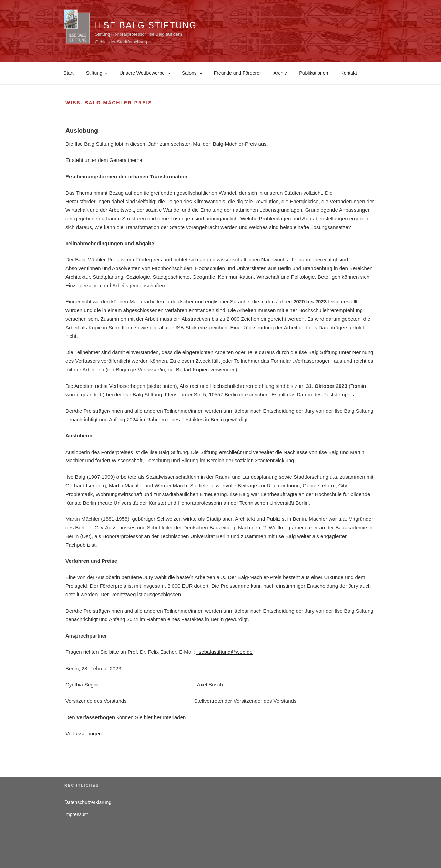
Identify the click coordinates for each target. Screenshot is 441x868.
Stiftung (97, 73)
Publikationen (314, 73)
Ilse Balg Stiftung (146, 25)
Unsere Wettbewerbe (145, 73)
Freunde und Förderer (238, 73)
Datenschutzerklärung (88, 802)
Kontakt (348, 73)
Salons (193, 73)
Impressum (76, 814)
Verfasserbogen (84, 733)
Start (69, 73)
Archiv (280, 73)
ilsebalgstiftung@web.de (224, 652)
